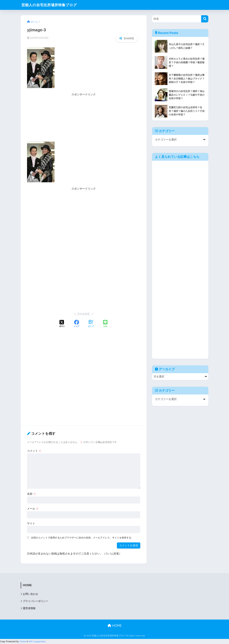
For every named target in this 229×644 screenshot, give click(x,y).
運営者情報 (29, 608)
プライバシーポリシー (35, 601)
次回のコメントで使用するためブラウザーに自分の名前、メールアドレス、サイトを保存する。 (82, 538)
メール (33, 509)
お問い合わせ (30, 594)
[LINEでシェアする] (105, 324)
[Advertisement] (84, 119)
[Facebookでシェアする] (76, 324)
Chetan (23, 642)
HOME (115, 625)
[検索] (205, 19)
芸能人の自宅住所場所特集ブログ (50, 5)
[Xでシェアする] (62, 324)
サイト (31, 523)
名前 (31, 494)
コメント (34, 451)
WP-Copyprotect (37, 642)
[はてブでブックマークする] (91, 324)
